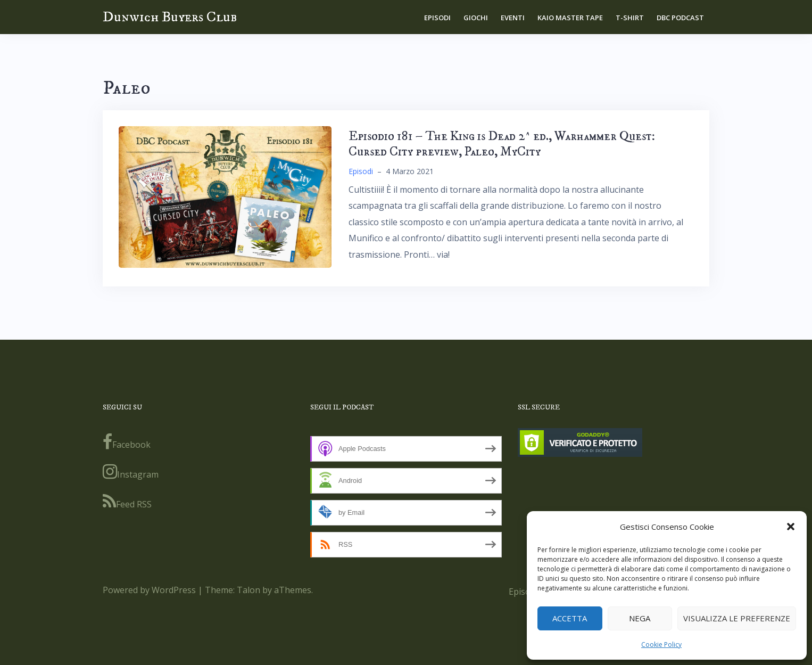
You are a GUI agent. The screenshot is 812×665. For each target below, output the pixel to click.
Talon (248, 590)
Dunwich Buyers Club (170, 17)
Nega (640, 618)
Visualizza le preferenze (737, 618)
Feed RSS (127, 502)
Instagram (131, 472)
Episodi (437, 18)
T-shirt (630, 18)
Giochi (476, 18)
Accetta (570, 618)
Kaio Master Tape (570, 18)
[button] (791, 527)
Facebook (127, 442)
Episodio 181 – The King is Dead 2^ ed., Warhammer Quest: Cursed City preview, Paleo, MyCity (502, 144)
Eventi (513, 18)
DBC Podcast (680, 18)
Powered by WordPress (149, 590)
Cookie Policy (661, 645)
